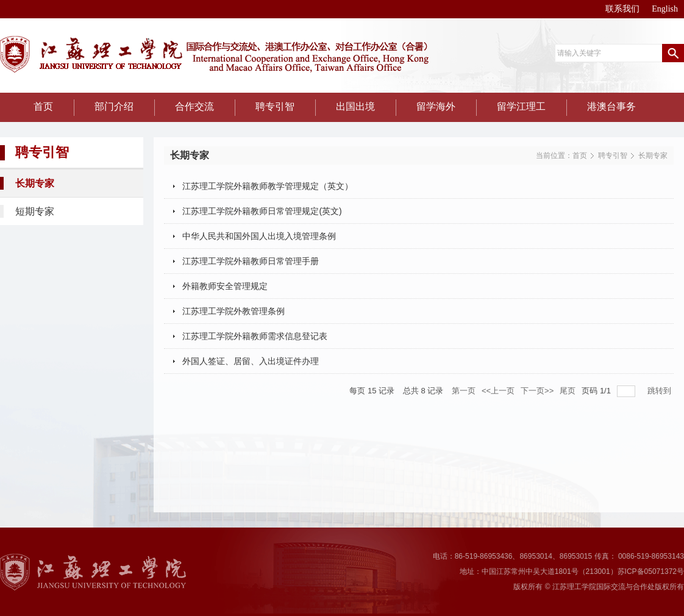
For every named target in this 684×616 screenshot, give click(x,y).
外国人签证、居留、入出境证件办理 (251, 361)
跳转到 (661, 391)
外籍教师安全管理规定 (225, 286)
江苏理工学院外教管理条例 (233, 311)
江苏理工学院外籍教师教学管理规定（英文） (268, 186)
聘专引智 (613, 156)
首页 (580, 156)
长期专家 (653, 156)
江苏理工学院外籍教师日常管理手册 (251, 261)
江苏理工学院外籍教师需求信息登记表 (255, 336)
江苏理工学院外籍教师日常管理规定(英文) (262, 211)
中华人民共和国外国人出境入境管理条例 (259, 236)
